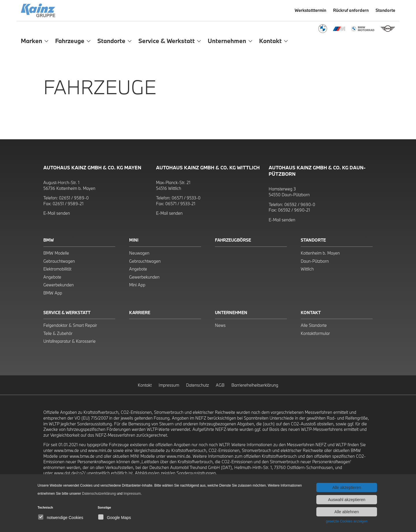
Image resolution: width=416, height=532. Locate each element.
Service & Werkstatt (67, 313)
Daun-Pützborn (315, 261)
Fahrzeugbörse (233, 240)
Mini (134, 240)
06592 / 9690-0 (300, 204)
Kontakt (311, 313)
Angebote (52, 277)
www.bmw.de (66, 450)
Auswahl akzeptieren (347, 500)
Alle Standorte (314, 325)
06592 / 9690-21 (294, 210)
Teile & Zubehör (58, 333)
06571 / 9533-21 (180, 204)
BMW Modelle (56, 253)
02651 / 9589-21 (68, 204)
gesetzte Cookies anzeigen (347, 521)
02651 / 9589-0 (74, 198)
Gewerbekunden (58, 285)
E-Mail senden (57, 213)
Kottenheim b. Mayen (320, 253)
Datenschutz (197, 385)
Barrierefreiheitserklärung (255, 385)
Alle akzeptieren (347, 487)
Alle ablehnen (347, 512)
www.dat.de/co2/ (70, 473)
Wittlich (307, 269)
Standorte (313, 240)
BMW (49, 240)
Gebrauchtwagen (59, 261)
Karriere (140, 313)
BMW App (53, 293)
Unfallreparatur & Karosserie (69, 341)
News (220, 325)
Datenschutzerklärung (99, 494)
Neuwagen (139, 253)
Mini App (137, 285)
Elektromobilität (57, 269)
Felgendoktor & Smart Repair (70, 325)
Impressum (169, 385)
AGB (220, 385)
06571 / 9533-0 (186, 198)
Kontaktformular (315, 333)
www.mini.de (100, 450)
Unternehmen (231, 313)
